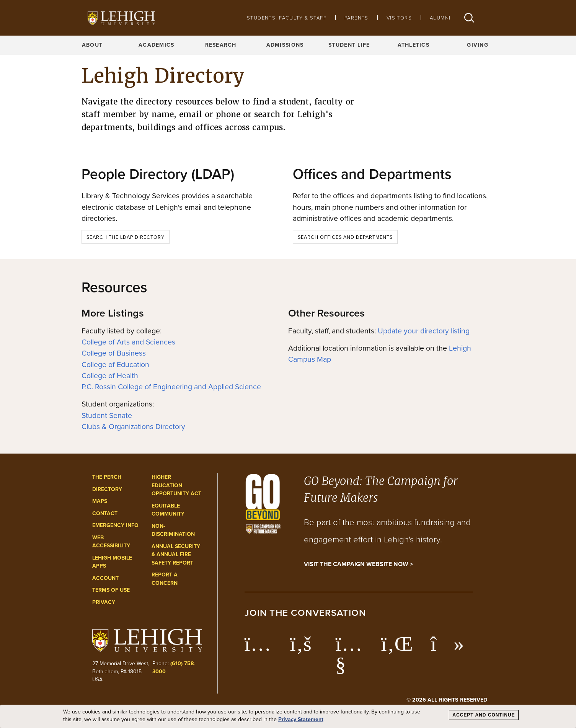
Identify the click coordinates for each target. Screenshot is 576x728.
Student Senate (107, 415)
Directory (107, 489)
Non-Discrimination (173, 530)
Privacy (104, 602)
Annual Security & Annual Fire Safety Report (176, 555)
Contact (105, 513)
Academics (157, 45)
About (92, 45)
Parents (357, 18)
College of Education (115, 365)
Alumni (440, 18)
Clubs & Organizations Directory (133, 427)
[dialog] (288, 717)
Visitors (399, 18)
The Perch (107, 477)
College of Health (110, 376)
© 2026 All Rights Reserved (447, 700)
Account (105, 578)
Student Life (349, 45)
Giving (478, 45)
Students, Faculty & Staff (287, 18)
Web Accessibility (111, 542)
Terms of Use (111, 590)
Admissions (285, 45)
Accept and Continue (484, 715)
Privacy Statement (301, 720)
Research (221, 45)
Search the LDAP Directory (126, 237)
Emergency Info (115, 525)
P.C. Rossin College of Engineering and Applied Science (171, 387)
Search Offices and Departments (345, 237)
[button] (469, 18)
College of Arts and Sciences (128, 342)
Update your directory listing (424, 331)
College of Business (114, 353)
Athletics (414, 45)
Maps (100, 501)
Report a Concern (165, 579)
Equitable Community (168, 510)
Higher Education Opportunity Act (176, 485)
